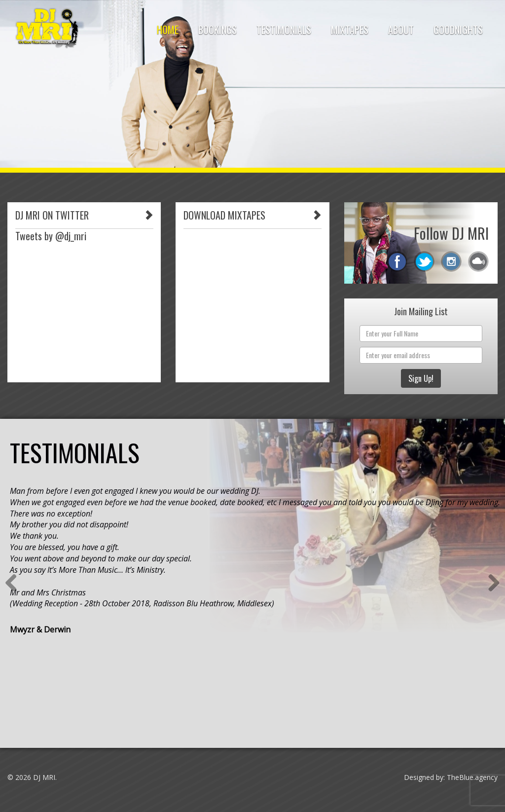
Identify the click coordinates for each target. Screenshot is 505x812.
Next (490, 584)
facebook (397, 261)
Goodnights (458, 30)
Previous (15, 584)
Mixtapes (350, 30)
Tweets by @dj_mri (51, 236)
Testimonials (284, 30)
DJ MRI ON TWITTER (52, 215)
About (401, 30)
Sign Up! (421, 378)
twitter (424, 261)
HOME (168, 30)
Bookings (217, 30)
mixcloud (478, 261)
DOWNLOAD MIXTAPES (224, 215)
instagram (451, 261)
